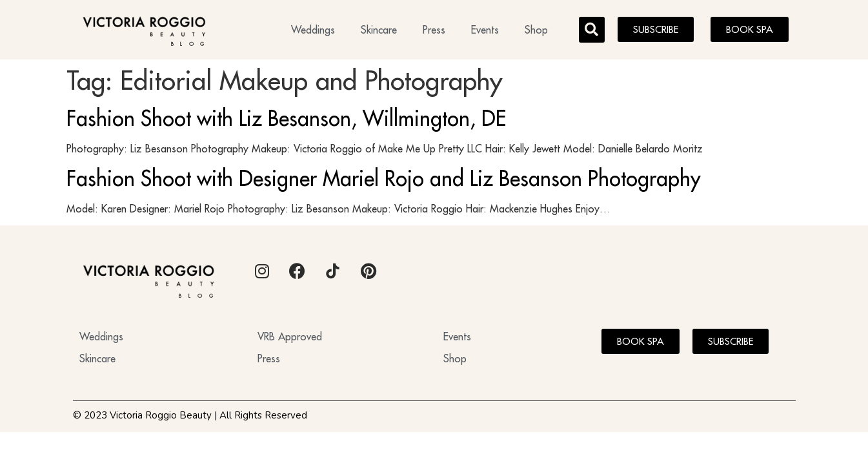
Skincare (379, 30)
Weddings (313, 30)
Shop (536, 30)
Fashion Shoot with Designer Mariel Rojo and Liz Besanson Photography (383, 178)
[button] (592, 30)
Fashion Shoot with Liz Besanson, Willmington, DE (286, 118)
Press (434, 30)
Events (485, 30)
